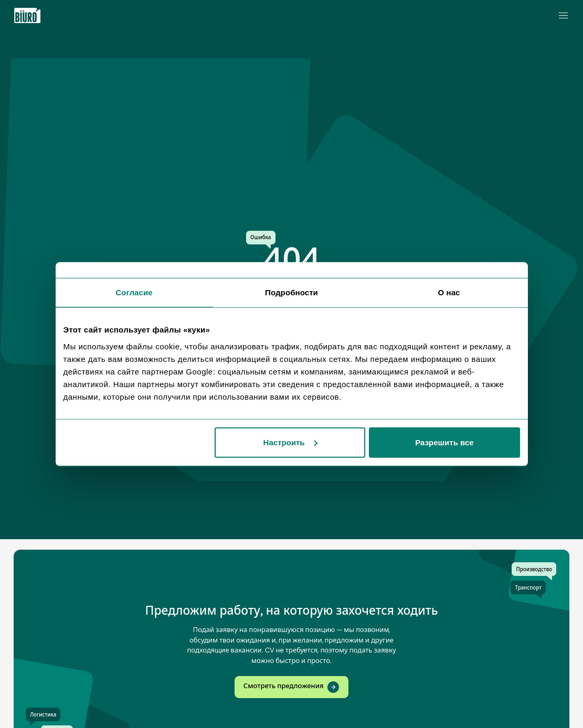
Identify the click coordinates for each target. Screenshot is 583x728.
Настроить (290, 442)
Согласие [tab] (134, 292)
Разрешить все (444, 442)
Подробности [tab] (291, 292)
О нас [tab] (449, 292)
